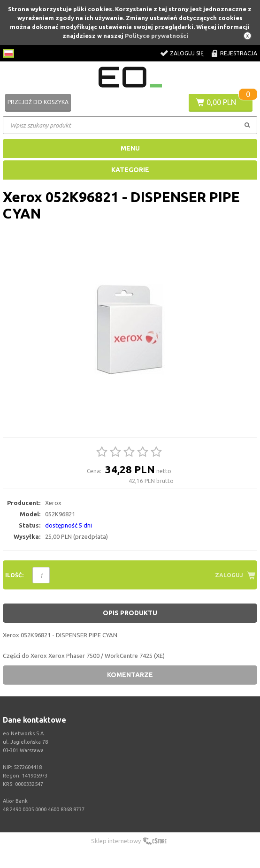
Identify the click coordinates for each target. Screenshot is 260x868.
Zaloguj (229, 575)
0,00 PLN (221, 102)
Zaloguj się (187, 53)
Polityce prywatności (157, 36)
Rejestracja (239, 53)
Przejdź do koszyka (38, 102)
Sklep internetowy (116, 841)
